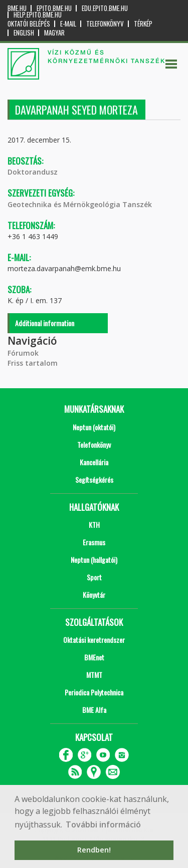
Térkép (143, 24)
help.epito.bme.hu (38, 15)
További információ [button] (103, 824)
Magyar (54, 33)
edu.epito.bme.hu (105, 8)
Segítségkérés (94, 480)
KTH (94, 525)
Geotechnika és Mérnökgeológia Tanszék (80, 204)
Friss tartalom (33, 363)
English (24, 33)
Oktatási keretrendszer (94, 640)
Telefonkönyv (105, 24)
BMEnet (94, 657)
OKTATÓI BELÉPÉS (29, 24)
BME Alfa (94, 710)
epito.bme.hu (54, 8)
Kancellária (94, 462)
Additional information (45, 323)
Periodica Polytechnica (94, 692)
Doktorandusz (33, 172)
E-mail (68, 24)
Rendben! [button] (94, 850)
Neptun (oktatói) (94, 427)
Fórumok (23, 353)
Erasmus (94, 542)
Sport (94, 577)
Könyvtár (94, 595)
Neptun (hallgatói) (94, 560)
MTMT (94, 675)
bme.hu (17, 8)
